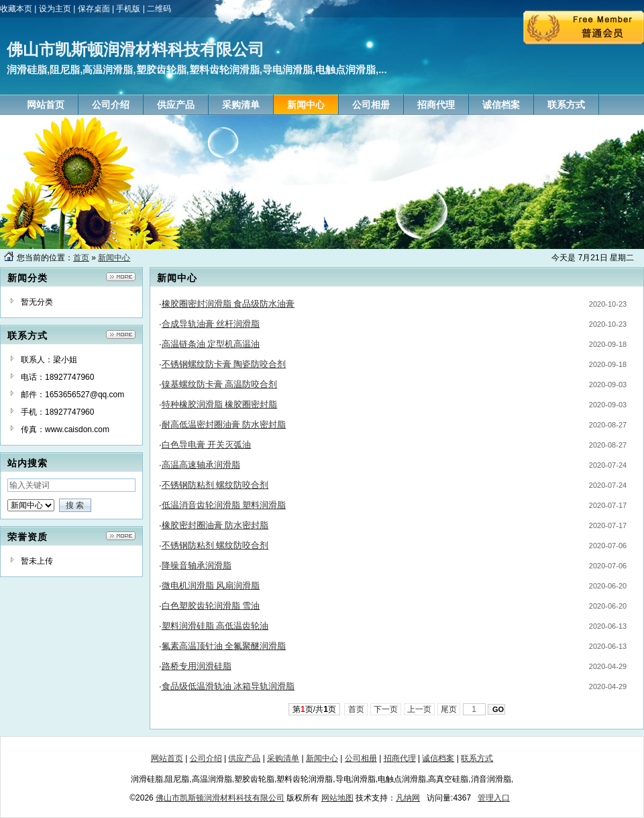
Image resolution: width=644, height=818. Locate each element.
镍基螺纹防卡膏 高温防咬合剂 (220, 384)
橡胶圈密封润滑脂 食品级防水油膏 (228, 304)
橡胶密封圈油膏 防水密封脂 (215, 525)
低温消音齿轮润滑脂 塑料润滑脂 (224, 505)
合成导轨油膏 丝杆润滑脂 (211, 324)
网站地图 (337, 798)
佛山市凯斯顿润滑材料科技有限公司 (220, 798)
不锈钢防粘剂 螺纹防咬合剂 (215, 485)
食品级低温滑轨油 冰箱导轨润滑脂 (228, 686)
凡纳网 (408, 798)
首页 (81, 258)
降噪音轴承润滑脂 (197, 565)
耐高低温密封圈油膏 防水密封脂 (224, 424)
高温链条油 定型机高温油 (211, 344)
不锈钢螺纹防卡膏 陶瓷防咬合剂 (224, 364)
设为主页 (55, 9)
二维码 (159, 9)
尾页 (449, 709)
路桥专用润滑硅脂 (197, 666)
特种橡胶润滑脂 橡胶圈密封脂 (220, 404)
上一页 (420, 709)
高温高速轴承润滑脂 (201, 465)
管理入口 (494, 798)
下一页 (386, 709)
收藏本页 (16, 9)
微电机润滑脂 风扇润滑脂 (211, 585)
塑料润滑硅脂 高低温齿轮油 (215, 626)
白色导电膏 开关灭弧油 (207, 445)
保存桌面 (94, 9)
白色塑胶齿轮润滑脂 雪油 (211, 606)
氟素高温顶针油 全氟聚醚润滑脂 (224, 646)
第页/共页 (314, 709)
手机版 (128, 9)
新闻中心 (114, 258)
